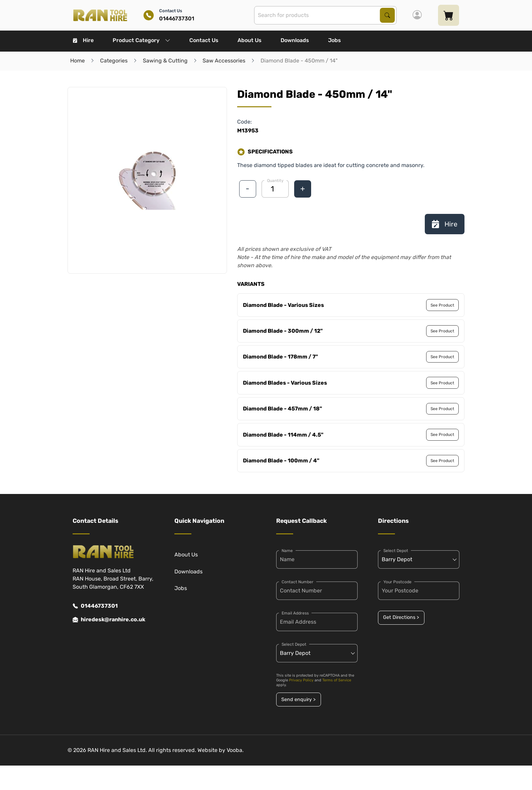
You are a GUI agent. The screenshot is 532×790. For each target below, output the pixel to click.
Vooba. (235, 750)
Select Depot (294, 644)
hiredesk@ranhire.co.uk (109, 620)
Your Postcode (397, 582)
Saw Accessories (224, 61)
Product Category (141, 40)
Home (78, 61)
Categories (114, 61)
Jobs (335, 40)
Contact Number (298, 582)
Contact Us (204, 40)
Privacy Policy (301, 680)
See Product (442, 305)
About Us (250, 40)
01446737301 (95, 606)
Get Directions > (401, 617)
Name (287, 551)
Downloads (295, 40)
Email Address (295, 613)
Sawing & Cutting (165, 61)
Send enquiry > (298, 700)
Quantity (275, 181)
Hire (83, 40)
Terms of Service (337, 680)
